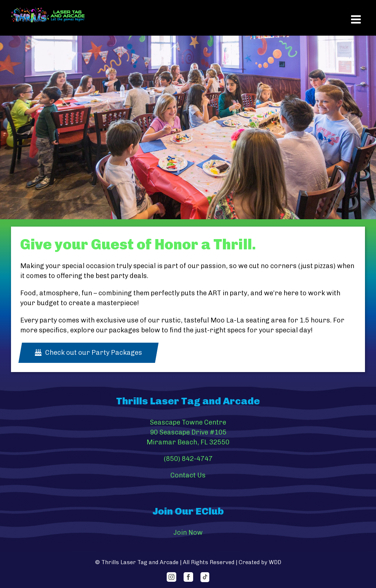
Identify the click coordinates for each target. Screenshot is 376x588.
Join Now (188, 533)
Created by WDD (260, 562)
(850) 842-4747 (188, 459)
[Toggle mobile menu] (356, 20)
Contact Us (188, 475)
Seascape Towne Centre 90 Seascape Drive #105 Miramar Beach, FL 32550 (188, 432)
